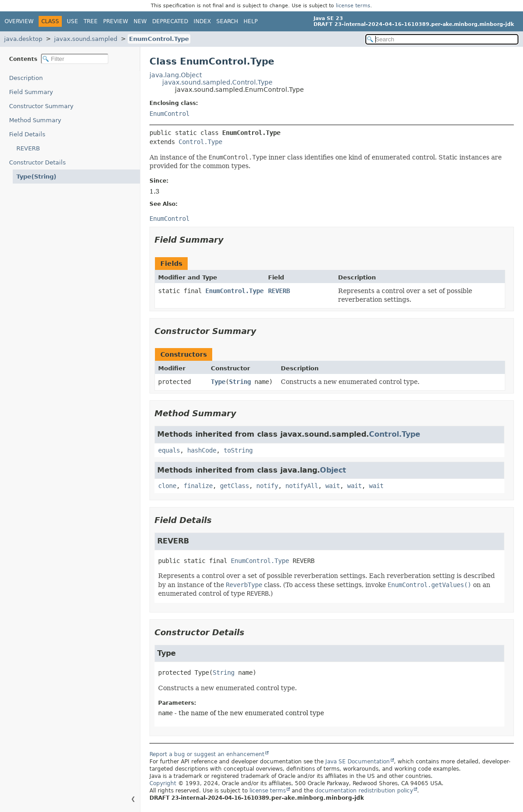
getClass (234, 486)
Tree (91, 21)
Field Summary (31, 92)
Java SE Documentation (358, 762)
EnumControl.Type (159, 39)
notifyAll (302, 486)
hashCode (202, 450)
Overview (19, 21)
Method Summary (35, 120)
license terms (353, 6)
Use (72, 21)
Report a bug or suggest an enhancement (207, 754)
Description (26, 78)
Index (202, 21)
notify (267, 486)
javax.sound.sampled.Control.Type (217, 82)
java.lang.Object (176, 75)
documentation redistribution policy (364, 791)
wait (333, 486)
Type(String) (36, 177)
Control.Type (200, 142)
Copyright (163, 783)
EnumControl (169, 114)
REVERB (28, 148)
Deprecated (170, 21)
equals (169, 450)
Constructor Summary (41, 106)
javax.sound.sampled (86, 39)
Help (251, 21)
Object (333, 470)
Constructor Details (37, 162)
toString (238, 450)
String (240, 382)
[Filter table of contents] (75, 59)
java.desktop (23, 39)
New (140, 21)
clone (167, 486)
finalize (198, 486)
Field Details (27, 134)
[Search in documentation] (442, 39)
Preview (116, 21)
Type (218, 382)
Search (227, 21)
